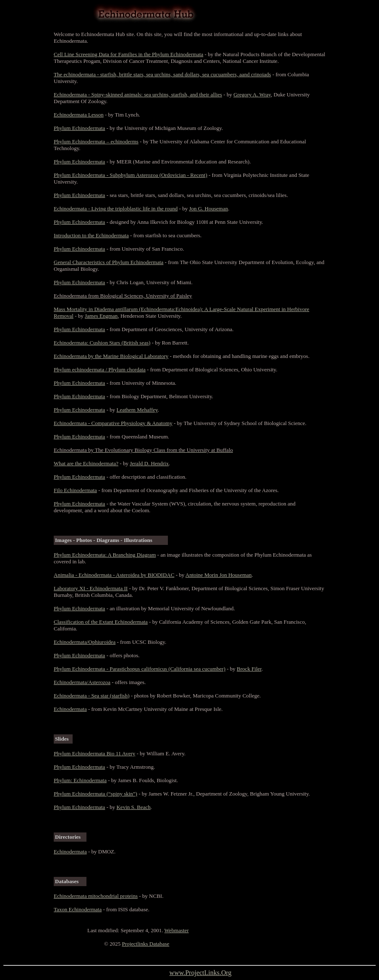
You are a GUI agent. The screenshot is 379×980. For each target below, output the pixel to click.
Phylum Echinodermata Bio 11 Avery (94, 753)
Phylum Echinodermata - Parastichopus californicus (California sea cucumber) (140, 669)
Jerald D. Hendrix (149, 463)
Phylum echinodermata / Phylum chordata (100, 369)
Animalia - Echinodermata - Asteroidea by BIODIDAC (114, 575)
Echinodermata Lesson (79, 115)
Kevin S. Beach (133, 807)
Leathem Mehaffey (137, 410)
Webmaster (177, 930)
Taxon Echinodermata (78, 909)
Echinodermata (70, 709)
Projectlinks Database (145, 944)
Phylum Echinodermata (79, 128)
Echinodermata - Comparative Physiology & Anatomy (113, 423)
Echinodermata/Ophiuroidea (85, 642)
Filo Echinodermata (75, 490)
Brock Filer (249, 669)
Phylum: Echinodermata (80, 780)
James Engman (101, 316)
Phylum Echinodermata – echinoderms (96, 141)
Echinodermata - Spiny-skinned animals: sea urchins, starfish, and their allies (138, 95)
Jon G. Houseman (208, 209)
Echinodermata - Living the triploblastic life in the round (116, 209)
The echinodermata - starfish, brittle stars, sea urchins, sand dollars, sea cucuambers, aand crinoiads (162, 74)
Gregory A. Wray (252, 95)
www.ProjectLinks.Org (201, 973)
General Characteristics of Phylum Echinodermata (108, 262)
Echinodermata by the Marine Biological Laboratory (111, 356)
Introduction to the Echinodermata (91, 235)
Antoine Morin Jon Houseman (219, 575)
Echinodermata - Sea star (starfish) (91, 696)
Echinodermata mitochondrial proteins (96, 896)
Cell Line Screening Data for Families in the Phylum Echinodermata (128, 54)
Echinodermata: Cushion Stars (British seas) (102, 343)
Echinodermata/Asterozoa (82, 682)
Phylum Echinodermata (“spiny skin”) (95, 794)
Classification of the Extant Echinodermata (101, 622)
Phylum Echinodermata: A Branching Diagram (105, 555)
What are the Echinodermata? (86, 463)
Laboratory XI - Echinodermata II (91, 588)
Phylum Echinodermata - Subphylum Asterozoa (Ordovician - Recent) (131, 175)
